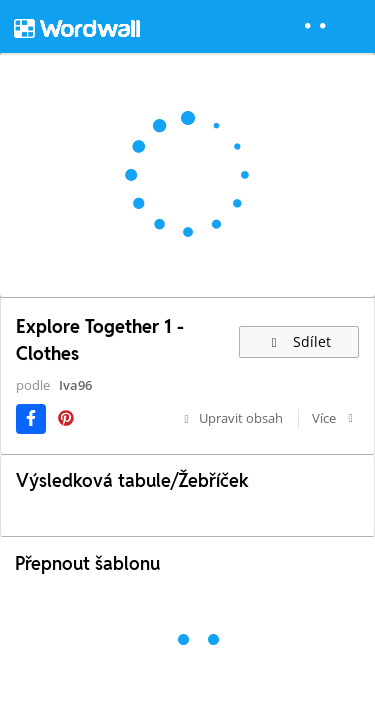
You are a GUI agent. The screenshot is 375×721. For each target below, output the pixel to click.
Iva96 (75, 385)
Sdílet (299, 341)
